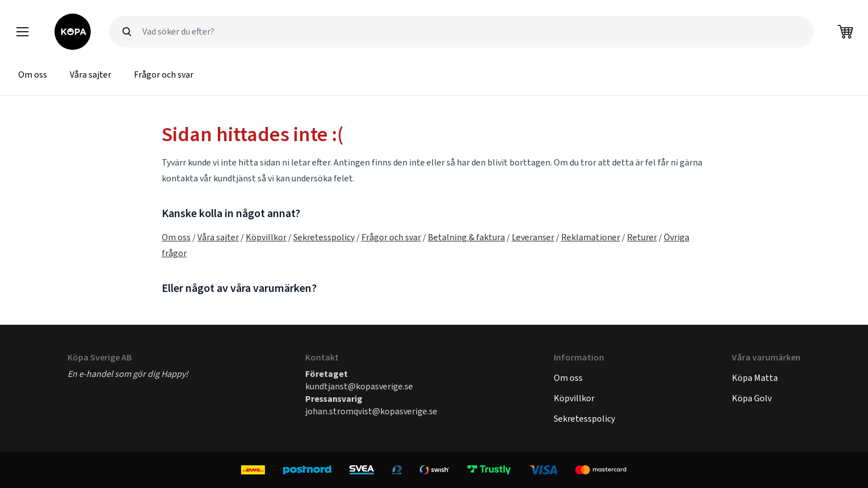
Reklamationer (591, 237)
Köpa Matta (755, 378)
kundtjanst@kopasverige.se (359, 386)
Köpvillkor (266, 237)
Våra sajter (90, 75)
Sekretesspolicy (324, 237)
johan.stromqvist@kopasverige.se (371, 411)
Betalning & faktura (466, 237)
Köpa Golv (752, 398)
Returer (642, 237)
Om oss (33, 75)
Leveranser (533, 237)
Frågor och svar (164, 75)
